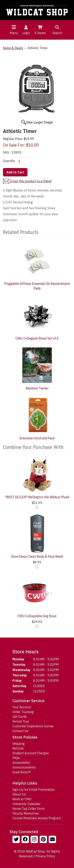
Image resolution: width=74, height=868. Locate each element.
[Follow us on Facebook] (26, 840)
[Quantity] (24, 161)
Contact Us (20, 731)
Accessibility (21, 763)
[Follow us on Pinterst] (44, 840)
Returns (18, 748)
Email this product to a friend (31, 181)
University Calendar (26, 804)
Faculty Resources (26, 813)
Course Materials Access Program (37, 818)
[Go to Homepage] (37, 10)
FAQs (16, 758)
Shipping (19, 744)
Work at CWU (22, 799)
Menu (14, 33)
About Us (19, 794)
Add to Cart (15, 172)
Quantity (9, 161)
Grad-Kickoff (22, 772)
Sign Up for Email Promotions (33, 790)
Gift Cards (20, 717)
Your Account (22, 707)
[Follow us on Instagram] (35, 840)
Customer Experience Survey (33, 726)
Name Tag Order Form (28, 809)
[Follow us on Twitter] (17, 840)
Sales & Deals (13, 48)
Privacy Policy (45, 856)
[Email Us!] (53, 840)
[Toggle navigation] (14, 27)
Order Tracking (23, 712)
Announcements (24, 767)
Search (57, 30)
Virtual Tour (21, 721)
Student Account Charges (31, 753)
